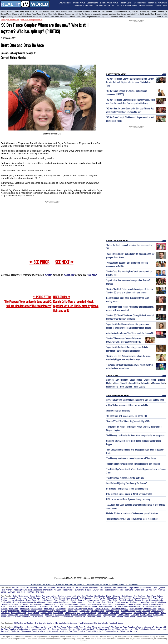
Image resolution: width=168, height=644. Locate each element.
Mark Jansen (130, 617)
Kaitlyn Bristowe (113, 596)
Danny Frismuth (121, 383)
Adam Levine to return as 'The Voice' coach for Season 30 (130, 333)
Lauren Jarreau (80, 604)
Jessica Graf (80, 617)
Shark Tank (38, 17)
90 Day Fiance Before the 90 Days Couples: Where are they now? (82, 627)
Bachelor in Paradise (92, 11)
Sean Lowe (22, 598)
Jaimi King (49, 615)
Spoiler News (93, 3)
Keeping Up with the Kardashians (78, 14)
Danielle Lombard (45, 611)
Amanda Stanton (128, 611)
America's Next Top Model (71, 11)
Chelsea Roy (43, 606)
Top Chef (105, 17)
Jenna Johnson (7, 617)
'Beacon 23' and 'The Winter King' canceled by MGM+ (128, 421)
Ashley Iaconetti (143, 611)
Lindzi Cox (5, 613)
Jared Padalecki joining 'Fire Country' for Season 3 (127, 483)
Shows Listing (161, 5)
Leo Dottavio (65, 602)
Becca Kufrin (35, 596)
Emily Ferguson (98, 611)
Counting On (162, 11)
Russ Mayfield (126, 386)
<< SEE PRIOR (39, 262)
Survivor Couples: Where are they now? (122, 631)
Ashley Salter (33, 613)
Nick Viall (76, 596)
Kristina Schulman (29, 611)
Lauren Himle (46, 613)
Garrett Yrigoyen (122, 602)
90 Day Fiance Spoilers (24, 623)
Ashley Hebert (59, 598)
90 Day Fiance (6, 11)
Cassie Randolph (126, 600)
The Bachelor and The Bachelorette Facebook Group (101, 623)
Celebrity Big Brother (147, 11)
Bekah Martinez (135, 604)
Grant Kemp (158, 615)
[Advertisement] (84, 548)
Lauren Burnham (147, 602)
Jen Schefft (72, 600)
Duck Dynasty (159, 588)
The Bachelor (107, 11)
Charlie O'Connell (45, 600)
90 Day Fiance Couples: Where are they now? (33, 627)
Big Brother (133, 11)
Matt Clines (153, 617)
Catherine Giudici (102, 608)
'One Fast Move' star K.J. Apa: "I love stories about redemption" (132, 519)
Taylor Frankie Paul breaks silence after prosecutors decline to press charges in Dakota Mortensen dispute (129, 326)
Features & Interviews (84, 5)
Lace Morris (58, 613)
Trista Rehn (112, 600)
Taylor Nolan (103, 613)
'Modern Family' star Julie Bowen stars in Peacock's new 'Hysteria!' (133, 464)
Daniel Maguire (37, 615)
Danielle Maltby (148, 606)
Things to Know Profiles (127, 5)
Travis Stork (31, 600)
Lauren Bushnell (121, 606)
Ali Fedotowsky (86, 598)
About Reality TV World (41, 584)
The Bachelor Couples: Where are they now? (115, 629)
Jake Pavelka (100, 598)
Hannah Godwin (156, 600)
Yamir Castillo (139, 386)
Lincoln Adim (52, 602)
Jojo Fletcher (88, 596)
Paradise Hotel (161, 14)
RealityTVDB (125, 3)
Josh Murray (61, 608)
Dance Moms (6, 14)
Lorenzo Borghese (17, 600)
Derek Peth (115, 613)
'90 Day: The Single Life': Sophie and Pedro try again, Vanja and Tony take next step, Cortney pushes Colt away (130, 101)
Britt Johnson (93, 604)
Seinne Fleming (51, 604)
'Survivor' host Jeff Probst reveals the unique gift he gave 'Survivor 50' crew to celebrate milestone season (130, 291)
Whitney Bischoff (75, 608)
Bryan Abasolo (75, 606)
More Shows (162, 16)
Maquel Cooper (22, 604)
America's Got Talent (51, 11)
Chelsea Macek (150, 380)
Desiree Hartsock (8, 598)
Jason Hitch (134, 383)
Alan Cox (110, 380)
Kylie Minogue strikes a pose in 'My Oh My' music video (129, 494)
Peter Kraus (49, 608)
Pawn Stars (79, 590)
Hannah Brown (26, 602)
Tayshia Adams (141, 600)
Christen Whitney (78, 615)
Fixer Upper (37, 14)
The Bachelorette (120, 11)
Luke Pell (135, 615)
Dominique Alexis (62, 615)
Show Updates (65, 3)
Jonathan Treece (94, 615)
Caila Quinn (84, 611)
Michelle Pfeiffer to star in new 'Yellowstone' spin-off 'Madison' (132, 513)
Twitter (48, 275)
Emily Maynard (34, 598)
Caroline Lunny (120, 604)
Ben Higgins (100, 596)
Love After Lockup (100, 14)
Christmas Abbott (94, 617)
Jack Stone (24, 615)
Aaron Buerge (100, 600)
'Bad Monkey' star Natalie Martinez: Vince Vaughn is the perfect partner (136, 435)
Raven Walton (38, 617)
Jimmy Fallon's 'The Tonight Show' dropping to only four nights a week (135, 400)
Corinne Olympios (72, 613)
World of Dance (125, 17)
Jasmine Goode (140, 613)
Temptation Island (93, 17)
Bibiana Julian (106, 604)
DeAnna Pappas (140, 598)
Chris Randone (94, 602)
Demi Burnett (40, 602)
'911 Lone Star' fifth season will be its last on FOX (127, 416)
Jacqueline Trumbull (58, 606)
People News (79, 3)
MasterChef (149, 14)
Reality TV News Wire (158, 3)
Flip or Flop (47, 14)
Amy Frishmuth (122, 380)
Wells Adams (135, 606)
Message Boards (146, 5)
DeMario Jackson (89, 613)
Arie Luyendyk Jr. (49, 596)
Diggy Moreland (110, 615)
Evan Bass (14, 608)
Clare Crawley (60, 611)
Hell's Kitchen (58, 14)
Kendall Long (161, 602)
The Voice (114, 17)
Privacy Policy (118, 584)
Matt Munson (154, 613)
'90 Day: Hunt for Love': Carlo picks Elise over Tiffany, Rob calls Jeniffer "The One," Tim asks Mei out (130, 110)
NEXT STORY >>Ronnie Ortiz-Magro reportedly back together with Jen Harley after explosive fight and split (76, 304)
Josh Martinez (117, 617)
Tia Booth (134, 602)
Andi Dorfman (139, 596)
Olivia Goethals (65, 604)
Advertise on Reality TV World (69, 584)
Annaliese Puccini (29, 606)
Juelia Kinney (157, 611)
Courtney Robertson (120, 608)
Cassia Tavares (136, 380)
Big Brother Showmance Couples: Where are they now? (34, 631)
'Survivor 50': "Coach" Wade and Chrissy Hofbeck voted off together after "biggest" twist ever (130, 317)
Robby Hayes (123, 615)
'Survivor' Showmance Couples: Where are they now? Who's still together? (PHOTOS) (124, 340)
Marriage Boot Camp (117, 14)
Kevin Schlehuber (23, 617)
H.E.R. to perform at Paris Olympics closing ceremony (128, 499)
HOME (3, 20)
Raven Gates (126, 613)
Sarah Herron (146, 615)
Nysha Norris (14, 606)
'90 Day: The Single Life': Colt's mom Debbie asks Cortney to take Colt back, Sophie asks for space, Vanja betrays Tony (130, 82)
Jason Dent (142, 617)
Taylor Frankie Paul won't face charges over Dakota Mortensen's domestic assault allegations (127, 349)
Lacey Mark (13, 615)
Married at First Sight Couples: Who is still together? (81, 631)
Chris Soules (127, 596)
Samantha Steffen (19, 613)
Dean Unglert (14, 611)
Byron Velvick (60, 600)
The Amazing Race (21, 11)
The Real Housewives (23, 17)
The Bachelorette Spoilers (66, 623)
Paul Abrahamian (52, 617)
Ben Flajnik (47, 598)
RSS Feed (133, 584)
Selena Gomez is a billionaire (118, 410)
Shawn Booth (37, 608)
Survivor (72, 17)
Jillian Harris (112, 598)
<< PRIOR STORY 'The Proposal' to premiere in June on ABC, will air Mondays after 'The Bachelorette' (28, 301)
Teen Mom (81, 17)
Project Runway (7, 17)
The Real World (127, 590)
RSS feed (92, 275)
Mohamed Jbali (158, 383)
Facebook (69, 275)
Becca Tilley (73, 611)
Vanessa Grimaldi (90, 606)
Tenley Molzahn (150, 608)
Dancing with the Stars (22, 14)
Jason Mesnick (125, 598)
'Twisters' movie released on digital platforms (125, 478)
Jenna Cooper (8, 604)
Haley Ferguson (113, 611)
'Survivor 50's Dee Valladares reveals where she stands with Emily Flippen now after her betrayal (129, 358)
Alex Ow (106, 617)
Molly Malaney (136, 608)
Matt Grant (153, 598)
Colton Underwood (20, 596)
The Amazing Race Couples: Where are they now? (133, 627)
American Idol (36, 11)
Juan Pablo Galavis (155, 596)
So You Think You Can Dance (56, 17)
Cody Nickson (67, 617)
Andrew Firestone (85, 600)
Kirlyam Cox (145, 383)
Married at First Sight (135, 14)
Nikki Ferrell (88, 608)
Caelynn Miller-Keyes (10, 602)
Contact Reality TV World (97, 584)
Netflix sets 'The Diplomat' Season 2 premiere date (127, 488)
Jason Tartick (107, 602)
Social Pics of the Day (105, 5)
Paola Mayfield (112, 386)
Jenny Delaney (36, 604)
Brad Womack (72, 598)
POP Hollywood (140, 3)
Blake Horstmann (79, 602)
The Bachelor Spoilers (44, 623)
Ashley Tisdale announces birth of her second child (127, 405)
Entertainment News (109, 3)
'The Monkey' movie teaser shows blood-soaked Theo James (131, 458)
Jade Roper (25, 608)
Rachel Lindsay (65, 596)
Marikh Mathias (149, 604)
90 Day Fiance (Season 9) (32, 20)
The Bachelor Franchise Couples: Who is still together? (71, 629)
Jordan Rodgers (105, 606)
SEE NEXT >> (64, 262)
